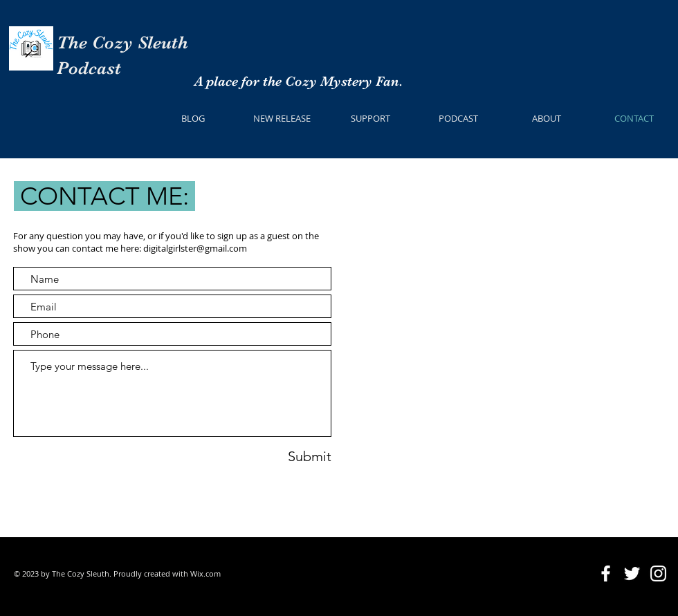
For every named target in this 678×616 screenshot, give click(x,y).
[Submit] (288, 456)
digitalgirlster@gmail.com (195, 248)
